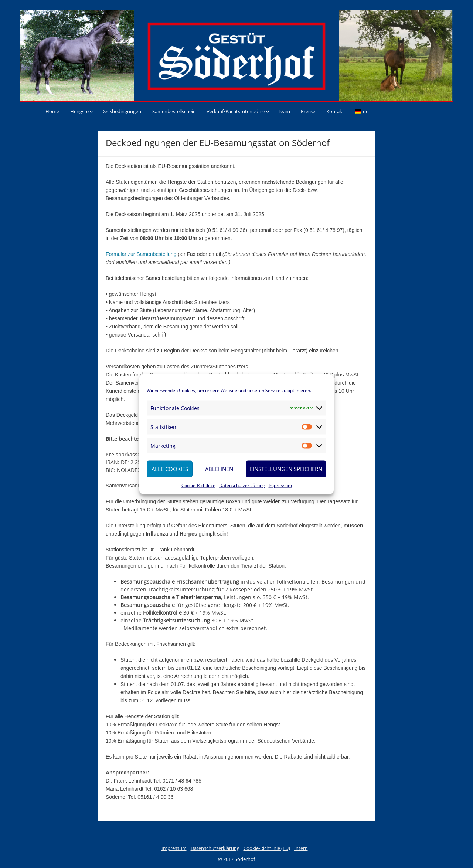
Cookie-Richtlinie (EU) (267, 848)
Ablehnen (219, 469)
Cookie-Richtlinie (198, 485)
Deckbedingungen (121, 111)
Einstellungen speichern (286, 469)
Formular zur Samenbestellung (141, 254)
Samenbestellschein (174, 111)
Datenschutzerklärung (242, 485)
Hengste (79, 111)
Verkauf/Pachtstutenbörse (236, 111)
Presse (308, 111)
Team (284, 111)
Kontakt (335, 111)
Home (52, 111)
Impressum (280, 485)
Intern (301, 848)
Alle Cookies (170, 469)
